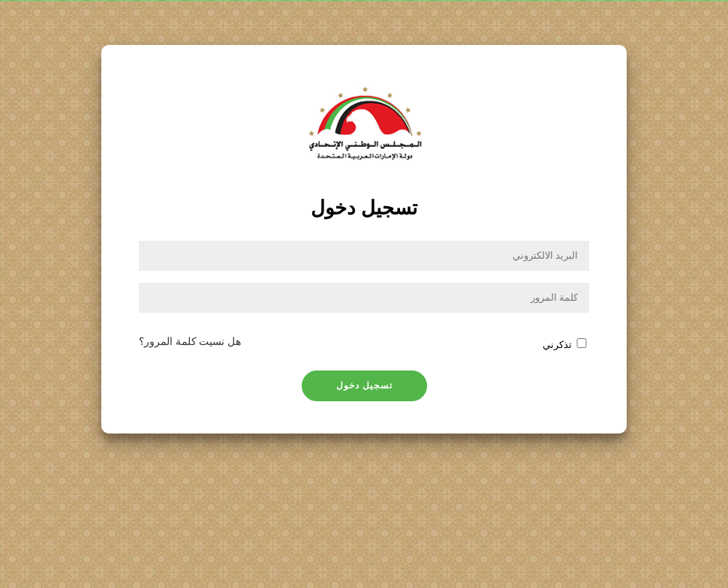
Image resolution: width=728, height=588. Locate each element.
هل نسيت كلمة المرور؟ (190, 342)
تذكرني (557, 345)
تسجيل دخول (364, 385)
